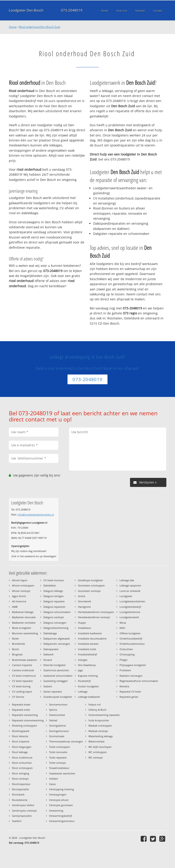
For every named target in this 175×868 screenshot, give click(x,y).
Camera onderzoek (23, 670)
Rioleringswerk (21, 731)
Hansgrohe (84, 607)
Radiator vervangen (131, 676)
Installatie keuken (88, 644)
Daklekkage (50, 633)
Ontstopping (127, 654)
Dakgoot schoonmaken (57, 612)
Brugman (17, 654)
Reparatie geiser (129, 697)
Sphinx (53, 710)
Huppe (82, 623)
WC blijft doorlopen (100, 747)
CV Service (18, 697)
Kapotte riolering (88, 676)
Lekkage (83, 692)
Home (13, 27)
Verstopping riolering (61, 789)
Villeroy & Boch (97, 710)
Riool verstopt (20, 779)
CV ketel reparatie (22, 681)
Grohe (82, 596)
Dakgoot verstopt (54, 617)
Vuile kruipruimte (99, 720)
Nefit (122, 628)
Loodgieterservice (130, 612)
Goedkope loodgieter (90, 580)
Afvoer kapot (20, 580)
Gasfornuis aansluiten (56, 670)
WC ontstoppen (98, 752)
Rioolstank (18, 794)
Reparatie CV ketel (130, 692)
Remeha (124, 686)
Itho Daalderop (87, 665)
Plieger (124, 660)
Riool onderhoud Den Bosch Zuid (39, 27)
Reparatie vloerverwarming (28, 720)
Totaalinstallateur (59, 768)
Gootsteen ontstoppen (91, 585)
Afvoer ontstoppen (23, 585)
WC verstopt (96, 757)
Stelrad (53, 720)
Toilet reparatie (58, 757)
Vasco (52, 784)
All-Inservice (19, 601)
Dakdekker (50, 585)
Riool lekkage (20, 752)
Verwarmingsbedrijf (61, 816)
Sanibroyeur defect (23, 805)
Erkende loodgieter (55, 665)
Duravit (48, 660)
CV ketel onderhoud (24, 676)
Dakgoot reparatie (54, 601)
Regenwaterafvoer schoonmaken (139, 681)
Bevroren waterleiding (25, 633)
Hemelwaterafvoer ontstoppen (96, 612)
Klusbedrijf (84, 681)
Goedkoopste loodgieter (58, 697)
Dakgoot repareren (54, 607)
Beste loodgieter (22, 628)
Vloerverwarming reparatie (104, 715)
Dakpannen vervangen (57, 644)
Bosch (16, 649)
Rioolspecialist (20, 789)
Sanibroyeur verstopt (24, 811)
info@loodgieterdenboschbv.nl (36, 514)
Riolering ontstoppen (25, 726)
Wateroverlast (96, 741)
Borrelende (19, 644)
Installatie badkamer (90, 633)
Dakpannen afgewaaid (57, 638)
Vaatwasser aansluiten (62, 773)
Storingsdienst (57, 726)
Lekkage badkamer (89, 697)
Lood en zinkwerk (130, 591)
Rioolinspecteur (21, 784)
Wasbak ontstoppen (100, 726)
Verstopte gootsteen (61, 805)
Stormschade (57, 736)
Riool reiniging (21, 773)
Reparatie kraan (21, 704)
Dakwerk (49, 654)
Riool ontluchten (22, 763)
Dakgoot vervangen (55, 623)
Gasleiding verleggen (56, 681)
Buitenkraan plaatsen (25, 660)
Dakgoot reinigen (54, 596)
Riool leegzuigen (22, 747)
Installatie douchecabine (92, 638)
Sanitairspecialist (22, 816)
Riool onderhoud (22, 757)
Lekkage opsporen (130, 585)
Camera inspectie (22, 665)
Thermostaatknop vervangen (66, 741)
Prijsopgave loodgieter (133, 665)
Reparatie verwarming (25, 715)
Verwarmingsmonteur (62, 821)
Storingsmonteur (59, 731)
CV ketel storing (21, 686)
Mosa (123, 623)
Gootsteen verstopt (89, 591)
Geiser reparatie (53, 692)
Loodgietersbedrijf (130, 607)
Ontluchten (126, 649)
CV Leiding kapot (22, 692)
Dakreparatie (51, 649)
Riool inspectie (21, 741)
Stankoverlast (57, 715)
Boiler (15, 638)
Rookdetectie (20, 800)
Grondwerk (85, 601)
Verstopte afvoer (59, 800)
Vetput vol (95, 704)
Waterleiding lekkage (101, 736)
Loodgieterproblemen (132, 601)
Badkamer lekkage (23, 612)
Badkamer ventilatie (24, 623)
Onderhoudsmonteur (132, 644)
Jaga (80, 670)
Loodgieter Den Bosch (26, 10)
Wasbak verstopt (98, 731)
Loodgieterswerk (129, 617)
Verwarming (56, 811)
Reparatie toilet (21, 710)
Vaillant (54, 779)
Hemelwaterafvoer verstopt (94, 617)
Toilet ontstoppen (60, 747)
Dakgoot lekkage (53, 591)
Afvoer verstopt (21, 591)
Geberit (48, 686)
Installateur (85, 628)
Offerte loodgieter (130, 633)
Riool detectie (20, 736)
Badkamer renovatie (24, 617)
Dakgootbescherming (56, 628)
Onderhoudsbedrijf (131, 638)
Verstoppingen (58, 794)
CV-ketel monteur (54, 580)
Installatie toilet (87, 649)
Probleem (125, 670)
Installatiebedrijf (87, 654)
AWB (15, 607)
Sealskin (17, 821)
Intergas (83, 660)
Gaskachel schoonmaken (58, 676)
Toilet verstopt (57, 763)
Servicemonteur (58, 704)
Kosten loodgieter (88, 686)
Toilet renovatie (58, 752)
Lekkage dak (127, 580)
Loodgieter (126, 596)
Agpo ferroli (19, 596)
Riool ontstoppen (22, 768)
